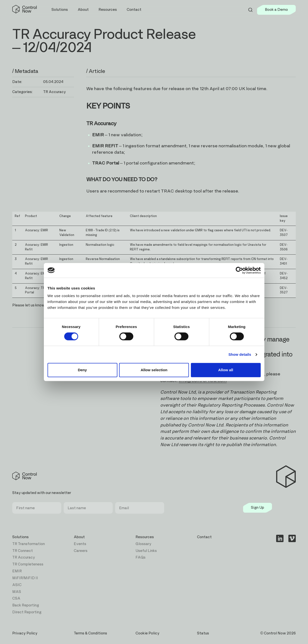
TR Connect (23, 551)
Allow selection (154, 370)
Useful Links (146, 551)
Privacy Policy (25, 633)
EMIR (17, 571)
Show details (240, 354)
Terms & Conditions (90, 633)
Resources (145, 537)
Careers (81, 551)
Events (80, 544)
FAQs (141, 557)
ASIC (17, 585)
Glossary (143, 544)
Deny (82, 370)
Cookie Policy (148, 633)
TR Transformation (29, 544)
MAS (17, 592)
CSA (16, 598)
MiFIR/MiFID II (25, 578)
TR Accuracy (24, 557)
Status (203, 633)
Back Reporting (26, 605)
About (79, 537)
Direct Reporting (27, 612)
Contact (134, 10)
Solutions (20, 537)
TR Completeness (28, 564)
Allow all (226, 370)
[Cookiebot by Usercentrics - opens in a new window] (239, 270)
